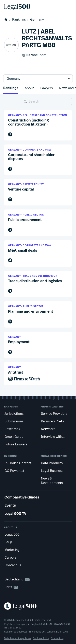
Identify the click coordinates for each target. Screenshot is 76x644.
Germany (39, 20)
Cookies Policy (41, 638)
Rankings (21, 20)
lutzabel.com (34, 55)
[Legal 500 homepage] (38, 606)
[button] (38, 125)
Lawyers (47, 88)
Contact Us (57, 638)
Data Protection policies (18, 638)
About (29, 88)
